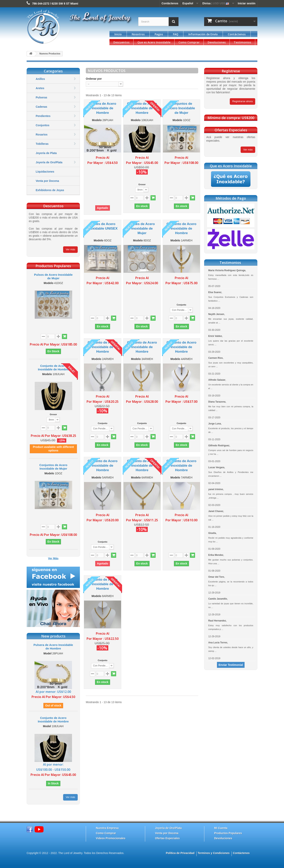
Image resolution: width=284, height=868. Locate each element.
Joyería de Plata (46, 153)
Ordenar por (94, 79)
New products (53, 636)
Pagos (159, 34)
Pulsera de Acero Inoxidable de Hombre (53, 647)
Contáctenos (170, 3)
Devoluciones (217, 42)
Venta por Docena (47, 181)
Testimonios (242, 42)
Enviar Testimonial (231, 665)
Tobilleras (42, 144)
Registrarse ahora (242, 101)
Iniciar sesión (247, 3)
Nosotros (138, 34)
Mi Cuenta (221, 828)
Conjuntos (43, 125)
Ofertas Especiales (167, 838)
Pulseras (41, 97)
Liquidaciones (45, 172)
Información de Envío (203, 34)
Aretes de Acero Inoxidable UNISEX (103, 226)
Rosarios (42, 135)
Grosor (53, 414)
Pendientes (43, 116)
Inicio (118, 34)
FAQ (176, 34)
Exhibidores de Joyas (50, 190)
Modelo (48, 283)
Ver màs (248, 150)
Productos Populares (228, 833)
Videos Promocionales (111, 838)
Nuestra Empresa (107, 828)
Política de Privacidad (180, 853)
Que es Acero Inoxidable (154, 42)
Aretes (40, 88)
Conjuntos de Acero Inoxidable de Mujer (53, 467)
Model (48, 654)
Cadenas (41, 107)
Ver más (70, 249)
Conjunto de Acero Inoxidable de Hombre (53, 368)
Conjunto (181, 305)
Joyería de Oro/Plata (49, 162)
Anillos (40, 79)
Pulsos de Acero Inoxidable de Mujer (53, 276)
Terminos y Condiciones (214, 853)
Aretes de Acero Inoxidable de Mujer (142, 228)
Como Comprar (189, 42)
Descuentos (121, 42)
